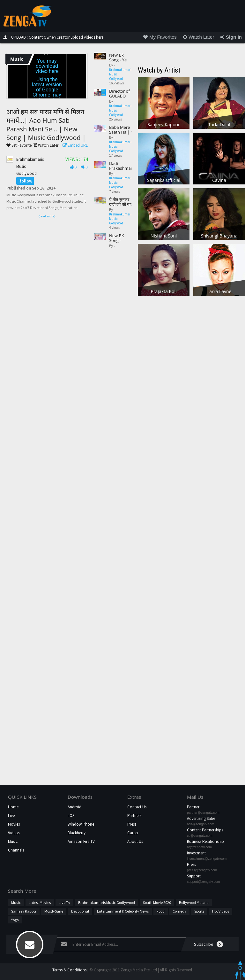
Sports (199, 911)
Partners (134, 816)
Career (133, 833)
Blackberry (77, 833)
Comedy (179, 911)
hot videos (221, 911)
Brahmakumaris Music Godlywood (107, 902)
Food (161, 911)
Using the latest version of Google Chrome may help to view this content (47, 92)
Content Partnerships (205, 830)
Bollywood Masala (194, 902)
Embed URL (74, 145)
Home (13, 807)
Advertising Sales (201, 818)
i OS (71, 816)
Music (13, 841)
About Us (135, 841)
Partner (193, 807)
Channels (16, 850)
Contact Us (137, 807)
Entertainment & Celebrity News (123, 911)
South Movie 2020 (157, 902)
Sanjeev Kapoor (24, 911)
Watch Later (45, 145)
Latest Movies (40, 902)
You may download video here (47, 66)
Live (11, 816)
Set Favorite (19, 145)
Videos (14, 833)
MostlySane (54, 911)
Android (74, 807)
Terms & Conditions (69, 970)
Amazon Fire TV (81, 841)
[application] (47, 76)
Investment (196, 853)
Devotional (80, 911)
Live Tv (64, 902)
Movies (14, 824)
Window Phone (81, 824)
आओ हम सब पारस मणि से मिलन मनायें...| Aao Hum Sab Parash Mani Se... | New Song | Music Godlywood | (46, 125)
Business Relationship (205, 841)
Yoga (15, 920)
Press (132, 824)
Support (194, 876)
